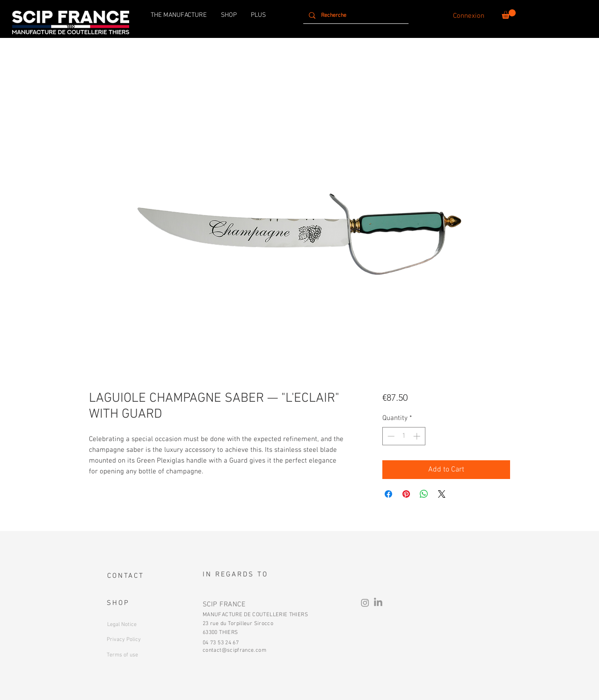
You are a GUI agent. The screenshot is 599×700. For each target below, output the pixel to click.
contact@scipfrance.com (234, 650)
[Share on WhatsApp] (424, 494)
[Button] (138, 639)
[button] (509, 14)
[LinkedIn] (378, 603)
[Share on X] (442, 494)
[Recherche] (355, 15)
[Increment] (418, 436)
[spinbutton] (404, 436)
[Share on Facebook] (388, 494)
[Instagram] (365, 603)
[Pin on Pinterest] (406, 494)
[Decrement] (390, 436)
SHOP (118, 603)
